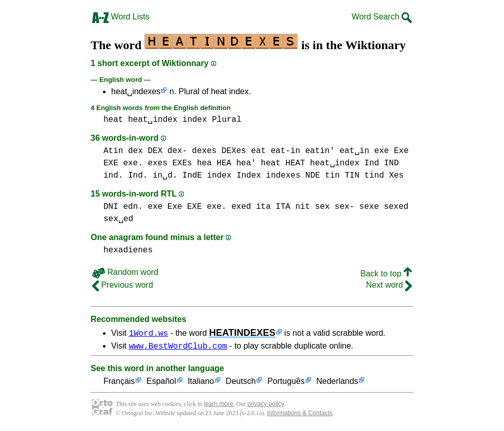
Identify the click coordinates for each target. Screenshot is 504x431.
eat (258, 151)
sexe (369, 207)
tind (374, 176)
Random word (125, 272)
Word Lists (121, 17)
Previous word (123, 285)
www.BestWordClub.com (178, 347)
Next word (389, 285)
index (195, 120)
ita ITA (273, 207)
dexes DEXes (219, 151)
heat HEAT (283, 163)
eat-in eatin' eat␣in (320, 151)
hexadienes (128, 250)
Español (161, 383)
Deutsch (241, 383)
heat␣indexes (136, 91)
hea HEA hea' (226, 163)
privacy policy (266, 405)
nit (302, 207)
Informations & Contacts (300, 415)
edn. (133, 207)
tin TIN (342, 176)
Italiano (201, 383)
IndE (192, 176)
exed (241, 207)
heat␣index (153, 120)
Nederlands (337, 383)
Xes (396, 176)
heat (113, 120)
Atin (113, 151)
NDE (313, 176)
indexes (283, 176)
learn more (218, 405)
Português (286, 383)
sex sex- (335, 207)
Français (119, 383)
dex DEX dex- (157, 151)
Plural (227, 120)
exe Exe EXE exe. (187, 207)
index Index (234, 176)
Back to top (386, 274)
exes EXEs (170, 163)
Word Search (382, 17)
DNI (111, 207)
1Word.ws (148, 333)
